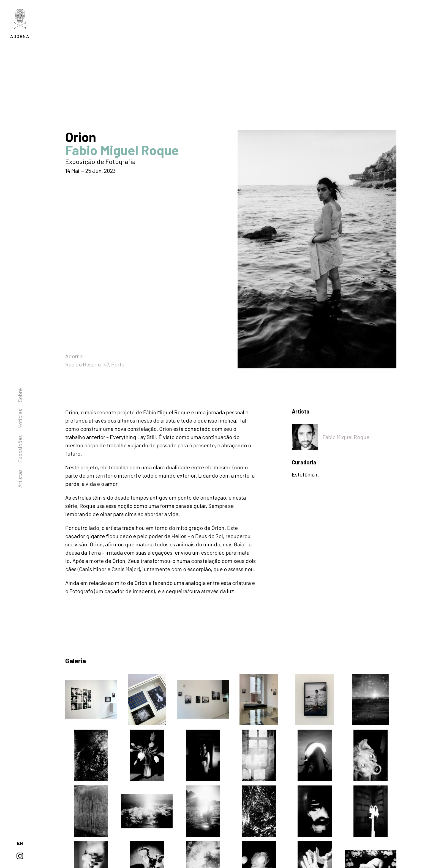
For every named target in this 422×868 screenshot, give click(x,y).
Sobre (20, 395)
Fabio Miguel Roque (346, 437)
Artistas (20, 479)
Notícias (20, 419)
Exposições (20, 449)
